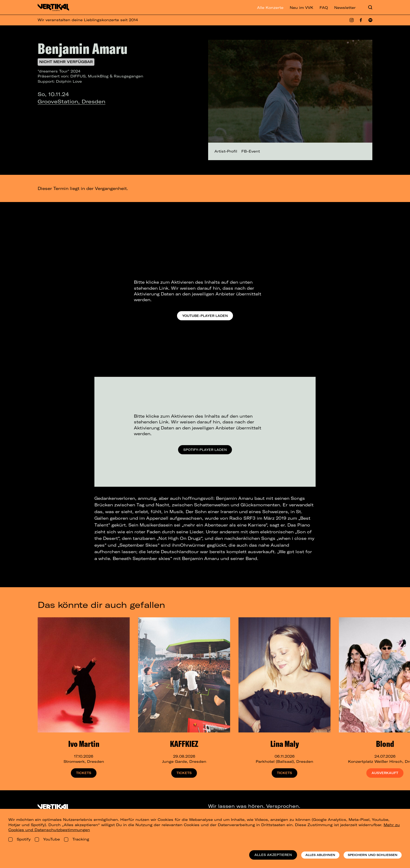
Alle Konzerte (270, 8)
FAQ (324, 8)
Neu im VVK (301, 8)
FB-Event (251, 151)
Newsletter (345, 8)
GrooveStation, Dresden (72, 101)
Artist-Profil (226, 151)
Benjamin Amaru (83, 48)
